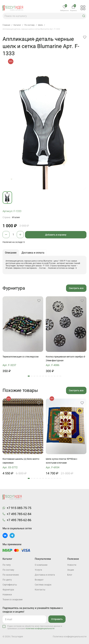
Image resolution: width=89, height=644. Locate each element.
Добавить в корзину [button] (56, 235)
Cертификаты (10, 585)
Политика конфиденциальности (70, 637)
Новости (72, 565)
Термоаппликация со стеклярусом (20, 357)
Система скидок (43, 585)
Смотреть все (76, 288)
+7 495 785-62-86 (19, 520)
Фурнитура (8, 590)
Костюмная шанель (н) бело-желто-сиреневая (21, 461)
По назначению (11, 575)
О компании (41, 565)
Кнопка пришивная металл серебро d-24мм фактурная (66, 359)
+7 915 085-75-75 (19, 508)
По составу (8, 570)
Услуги (38, 570)
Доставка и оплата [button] (33, 253)
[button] (84, 16)
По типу (7, 565)
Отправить (57, 619)
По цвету (7, 580)
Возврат (39, 580)
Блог (70, 575)
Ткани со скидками (13, 599)
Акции (71, 570)
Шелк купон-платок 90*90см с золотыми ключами (61, 461)
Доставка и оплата (45, 575)
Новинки (7, 595)
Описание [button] (11, 253)
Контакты (40, 590)
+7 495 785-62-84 (19, 514)
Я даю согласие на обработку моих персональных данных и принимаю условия (35, 627)
